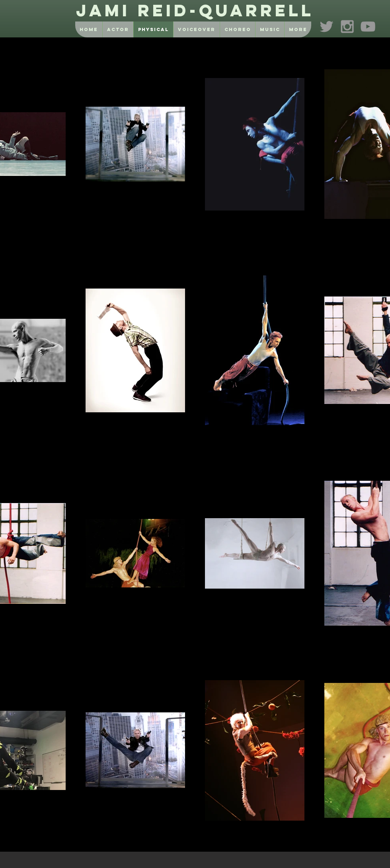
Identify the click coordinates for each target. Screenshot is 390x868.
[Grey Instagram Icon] (347, 26)
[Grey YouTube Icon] (368, 26)
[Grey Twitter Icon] (327, 26)
